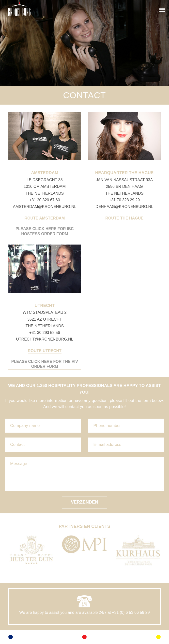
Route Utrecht (45, 351)
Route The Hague (124, 218)
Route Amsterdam (45, 218)
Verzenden (84, 502)
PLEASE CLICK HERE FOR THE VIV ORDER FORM (45, 364)
